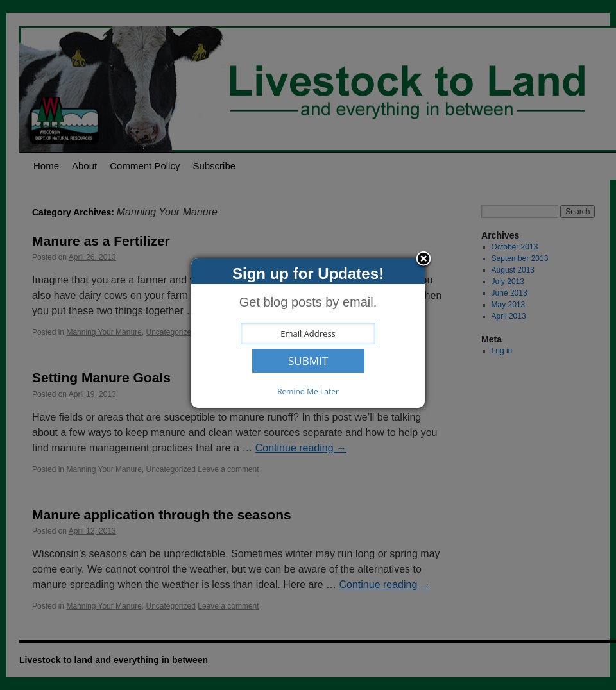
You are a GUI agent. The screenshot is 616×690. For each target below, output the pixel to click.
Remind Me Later (308, 391)
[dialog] (308, 333)
